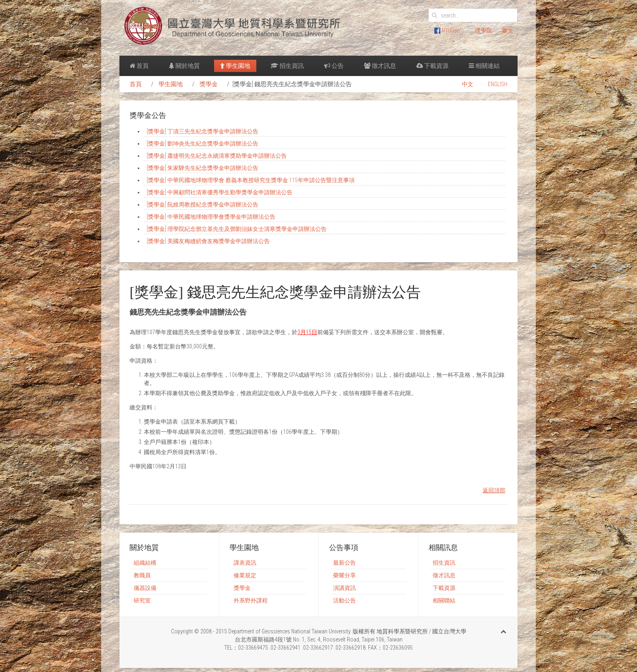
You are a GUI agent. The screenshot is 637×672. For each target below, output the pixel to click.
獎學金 (209, 84)
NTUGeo (447, 30)
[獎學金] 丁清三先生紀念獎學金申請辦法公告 (203, 131)
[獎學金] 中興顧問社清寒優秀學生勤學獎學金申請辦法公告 (220, 192)
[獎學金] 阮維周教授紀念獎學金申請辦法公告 (203, 204)
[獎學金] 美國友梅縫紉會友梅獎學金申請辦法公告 (208, 241)
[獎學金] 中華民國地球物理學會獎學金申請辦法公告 (211, 217)
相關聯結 (444, 600)
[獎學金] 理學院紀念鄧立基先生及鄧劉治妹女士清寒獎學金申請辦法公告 (237, 229)
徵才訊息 (380, 66)
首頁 (139, 66)
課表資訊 (245, 563)
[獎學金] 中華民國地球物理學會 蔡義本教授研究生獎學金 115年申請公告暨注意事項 (251, 180)
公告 (334, 66)
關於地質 (184, 66)
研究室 (142, 600)
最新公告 (344, 563)
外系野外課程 (251, 600)
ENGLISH (498, 84)
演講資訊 (344, 588)
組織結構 (145, 563)
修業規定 (245, 575)
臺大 (507, 30)
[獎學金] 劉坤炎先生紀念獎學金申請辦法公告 (203, 144)
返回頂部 (494, 490)
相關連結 (484, 66)
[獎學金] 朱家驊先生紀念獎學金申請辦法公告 (203, 168)
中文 (468, 84)
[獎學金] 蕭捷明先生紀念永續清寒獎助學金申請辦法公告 (217, 156)
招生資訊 (287, 66)
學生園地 (235, 66)
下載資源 (432, 66)
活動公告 (344, 600)
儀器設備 (145, 588)
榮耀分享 (344, 575)
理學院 (483, 30)
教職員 (142, 575)
